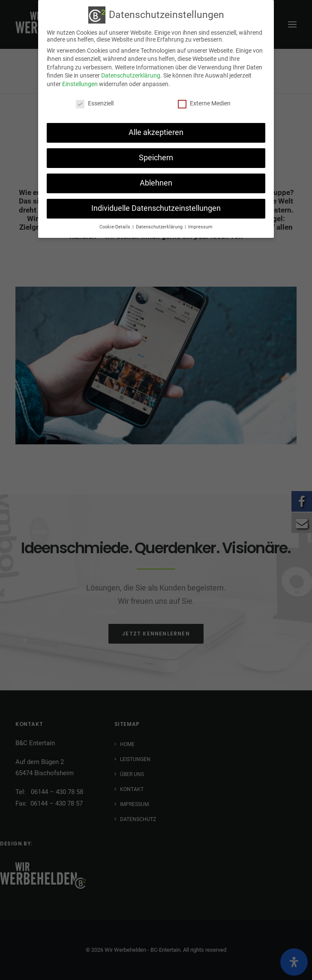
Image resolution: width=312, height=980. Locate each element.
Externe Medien (204, 102)
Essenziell (95, 102)
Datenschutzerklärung (131, 74)
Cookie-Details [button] (115, 226)
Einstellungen (80, 83)
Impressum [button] (200, 226)
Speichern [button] (156, 156)
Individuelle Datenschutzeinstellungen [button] (156, 207)
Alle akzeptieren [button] (156, 131)
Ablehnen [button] (156, 182)
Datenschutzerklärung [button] (160, 226)
